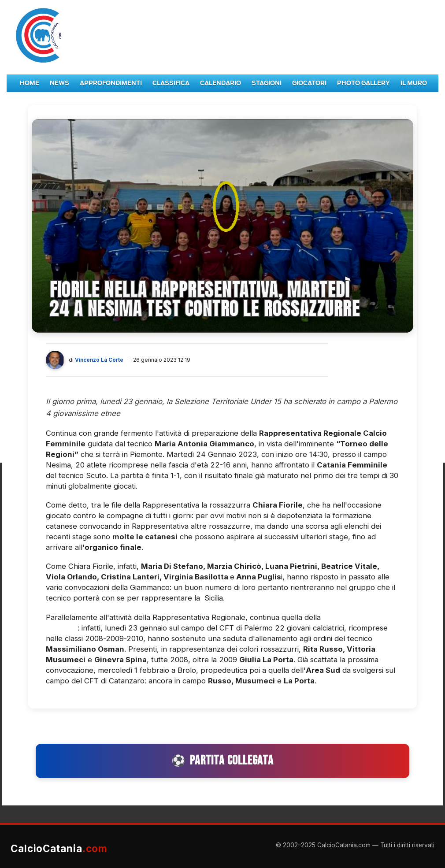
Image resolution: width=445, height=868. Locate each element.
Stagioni (267, 83)
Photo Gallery (363, 83)
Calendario (221, 83)
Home (30, 83)
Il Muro (414, 83)
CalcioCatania (59, 848)
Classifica (171, 83)
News (59, 83)
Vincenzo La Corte (99, 360)
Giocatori (309, 83)
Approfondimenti (111, 83)
